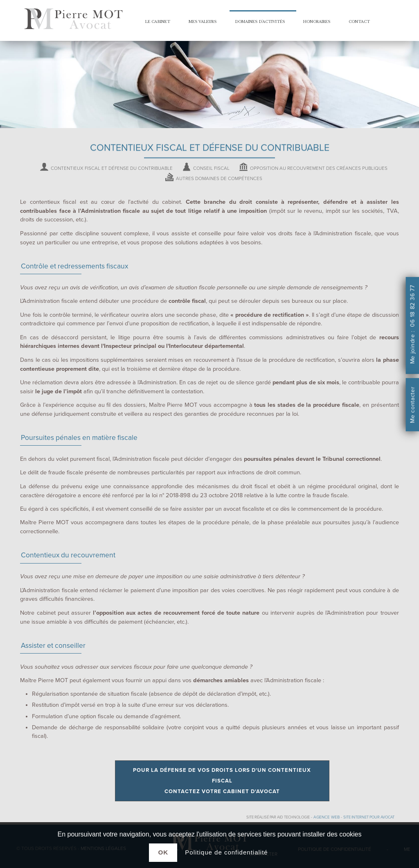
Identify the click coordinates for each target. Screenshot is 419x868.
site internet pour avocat (369, 817)
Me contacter (412, 405)
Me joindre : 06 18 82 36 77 (412, 325)
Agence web (327, 817)
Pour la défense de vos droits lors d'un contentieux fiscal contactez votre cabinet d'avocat (222, 781)
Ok (163, 852)
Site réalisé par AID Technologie (278, 817)
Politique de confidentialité (226, 852)
